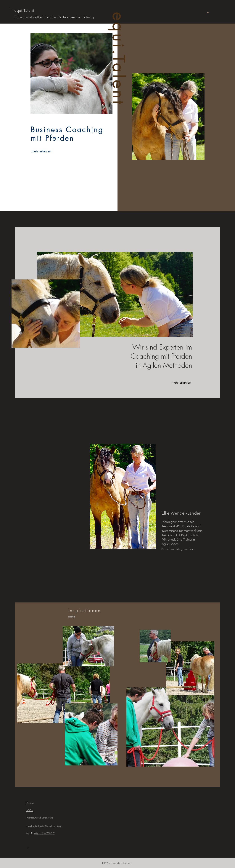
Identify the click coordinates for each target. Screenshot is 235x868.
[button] (11, 9)
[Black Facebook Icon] (28, 848)
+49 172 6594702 (44, 833)
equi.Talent (118, 59)
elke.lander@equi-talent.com (47, 826)
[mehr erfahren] (41, 151)
